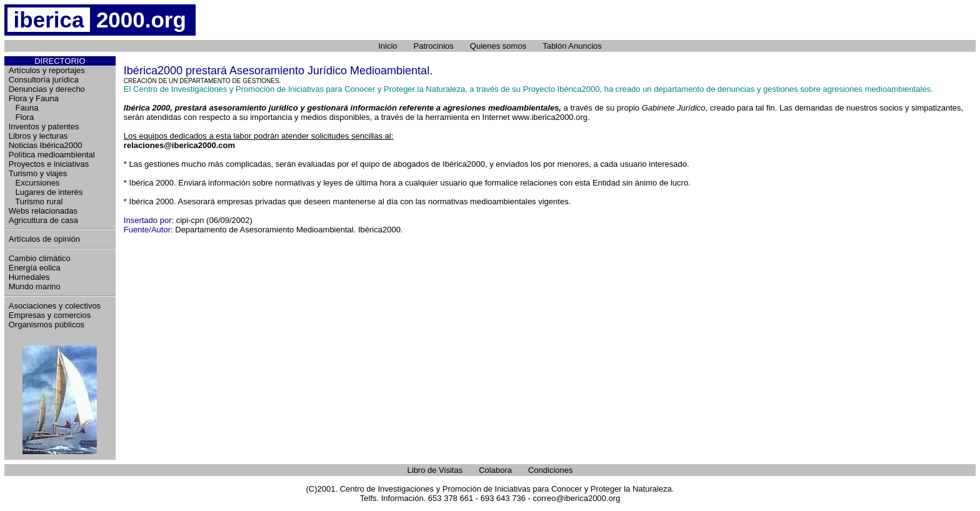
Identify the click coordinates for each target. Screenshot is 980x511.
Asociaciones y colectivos (55, 306)
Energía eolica (35, 268)
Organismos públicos (47, 325)
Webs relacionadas (43, 211)
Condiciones (551, 470)
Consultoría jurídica (44, 80)
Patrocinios (434, 46)
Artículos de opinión (44, 239)
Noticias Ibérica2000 (46, 145)
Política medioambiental (52, 155)
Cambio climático (40, 258)
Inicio (387, 46)
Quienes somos (498, 46)
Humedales (29, 277)
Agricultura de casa (43, 220)
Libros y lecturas (38, 136)
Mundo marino (35, 286)
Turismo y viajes (38, 173)
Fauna (24, 108)
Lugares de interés (46, 192)
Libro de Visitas (435, 470)
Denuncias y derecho (47, 89)
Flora (21, 117)
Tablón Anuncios (572, 46)
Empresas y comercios (50, 315)
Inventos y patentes (44, 127)
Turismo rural (36, 201)
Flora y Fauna (34, 98)
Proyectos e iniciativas (49, 164)
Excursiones (34, 183)
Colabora (495, 470)
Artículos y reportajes (47, 70)
